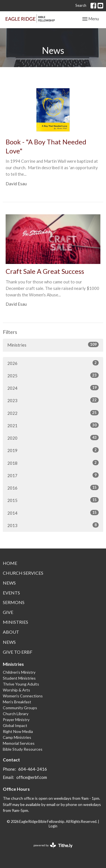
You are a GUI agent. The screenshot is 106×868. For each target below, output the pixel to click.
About (11, 632)
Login (53, 826)
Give (8, 612)
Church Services (23, 573)
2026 (53, 363)
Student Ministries (19, 678)
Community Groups (20, 708)
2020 (53, 438)
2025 (53, 375)
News (9, 583)
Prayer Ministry (16, 720)
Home (10, 563)
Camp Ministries (17, 737)
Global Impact (15, 725)
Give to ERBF (18, 652)
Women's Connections (23, 696)
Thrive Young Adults (21, 684)
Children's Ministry (19, 672)
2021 (53, 425)
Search (81, 5)
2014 (53, 513)
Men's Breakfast (17, 702)
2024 (53, 388)
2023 (53, 400)
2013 (53, 525)
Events (11, 593)
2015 (53, 500)
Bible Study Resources (23, 749)
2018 (53, 463)
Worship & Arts (16, 690)
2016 (53, 488)
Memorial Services (19, 743)
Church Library (16, 714)
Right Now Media (18, 731)
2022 (53, 413)
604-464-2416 (33, 769)
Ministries (53, 345)
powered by (53, 845)
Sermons (14, 602)
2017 (53, 475)
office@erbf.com (32, 777)
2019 (53, 450)
